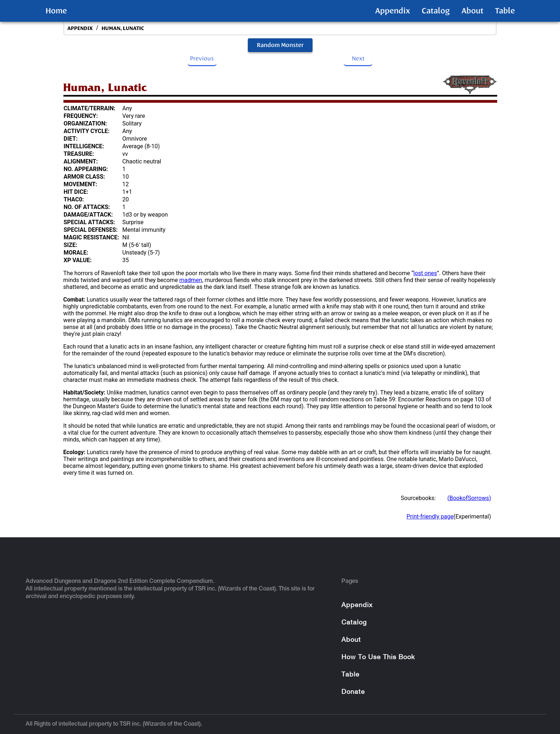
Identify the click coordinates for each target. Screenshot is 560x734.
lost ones (425, 273)
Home (56, 11)
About (472, 11)
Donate (353, 692)
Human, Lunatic (123, 28)
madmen (191, 280)
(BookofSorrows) (469, 498)
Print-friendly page (430, 517)
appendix (80, 28)
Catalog (436, 11)
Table (505, 11)
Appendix (393, 11)
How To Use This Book (378, 658)
